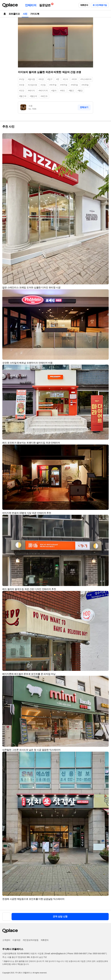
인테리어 (31, 5)
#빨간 (71, 90)
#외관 (41, 79)
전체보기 (84, 107)
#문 (58, 79)
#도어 (66, 79)
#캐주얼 (53, 85)
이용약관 (16, 940)
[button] (105, 137)
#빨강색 (33, 96)
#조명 (22, 85)
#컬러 (54, 90)
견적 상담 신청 (60, 917)
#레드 (63, 90)
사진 (25, 14)
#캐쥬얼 (74, 85)
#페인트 (44, 96)
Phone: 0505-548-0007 (77, 954)
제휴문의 (84, 5)
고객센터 (6, 940)
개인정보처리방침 (31, 940)
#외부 (74, 79)
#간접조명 (33, 85)
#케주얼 (64, 85)
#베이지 (32, 90)
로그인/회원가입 (100, 5)
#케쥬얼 (85, 85)
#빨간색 (23, 96)
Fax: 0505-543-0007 (97, 954)
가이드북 (35, 14)
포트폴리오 (14, 14)
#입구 (50, 79)
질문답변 (46, 5)
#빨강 (80, 90)
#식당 (22, 79)
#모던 (22, 90)
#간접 (43, 85)
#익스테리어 (86, 79)
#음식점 (32, 79)
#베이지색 (43, 90)
